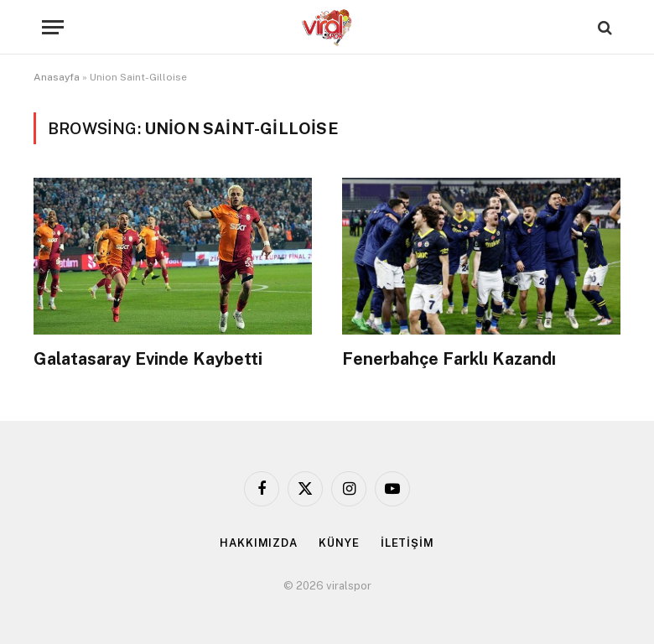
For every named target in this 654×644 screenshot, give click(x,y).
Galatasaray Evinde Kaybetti (148, 359)
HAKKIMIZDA (259, 543)
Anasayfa (57, 77)
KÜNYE (339, 543)
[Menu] (53, 27)
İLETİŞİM (407, 543)
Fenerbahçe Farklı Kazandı (449, 359)
